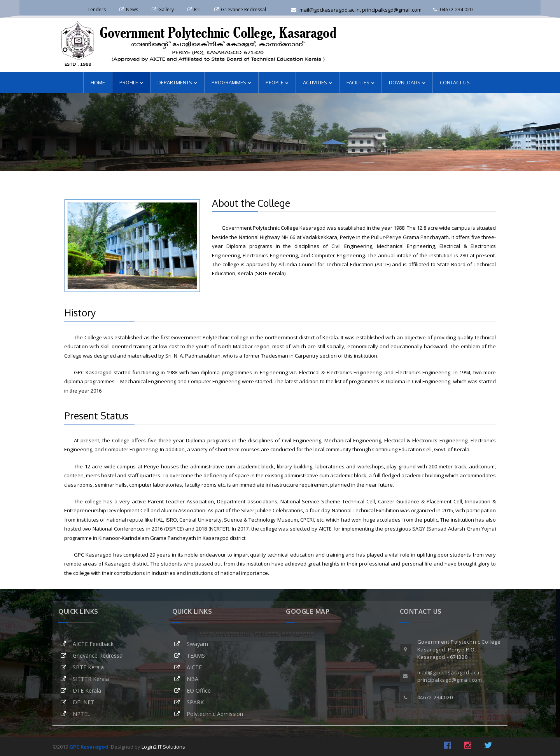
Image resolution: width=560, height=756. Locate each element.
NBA (192, 679)
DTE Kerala (87, 691)
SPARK (195, 702)
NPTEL (81, 714)
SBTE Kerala (88, 667)
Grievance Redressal (98, 656)
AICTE (194, 667)
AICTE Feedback (93, 644)
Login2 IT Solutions (163, 747)
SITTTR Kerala (91, 679)
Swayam (197, 644)
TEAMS (196, 656)
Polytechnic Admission (215, 714)
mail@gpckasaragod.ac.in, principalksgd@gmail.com (356, 10)
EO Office (199, 691)
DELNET (83, 702)
